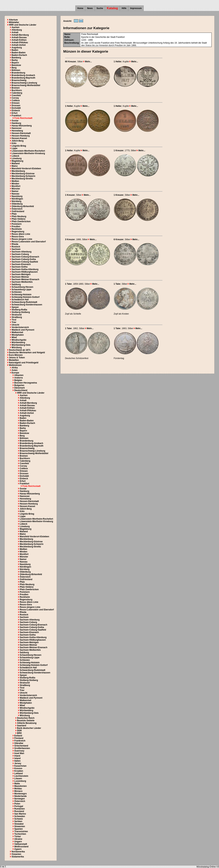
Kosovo (18, 768)
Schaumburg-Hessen (22, 287)
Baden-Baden (18, 53)
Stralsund (16, 315)
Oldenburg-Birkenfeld (23, 206)
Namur (15, 191)
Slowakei (19, 824)
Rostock (16, 247)
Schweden (20, 816)
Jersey (18, 763)
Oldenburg (17, 204)
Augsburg (17, 48)
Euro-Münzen (16, 355)
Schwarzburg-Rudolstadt (24, 302)
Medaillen (14, 360)
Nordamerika (18, 852)
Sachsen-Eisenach (21, 264)
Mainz (15, 166)
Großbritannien (22, 748)
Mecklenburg (18, 171)
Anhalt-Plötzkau (20, 42)
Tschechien (20, 834)
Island (17, 758)
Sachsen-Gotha (19, 267)
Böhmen (16, 70)
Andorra (18, 378)
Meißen (15, 181)
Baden (15, 50)
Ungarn (18, 842)
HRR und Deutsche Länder (23, 25)
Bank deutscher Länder (29, 728)
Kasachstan (20, 766)
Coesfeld (16, 95)
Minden (15, 184)
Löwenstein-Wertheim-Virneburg (28, 153)
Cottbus (16, 100)
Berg (14, 68)
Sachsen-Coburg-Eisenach (25, 257)
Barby (15, 60)
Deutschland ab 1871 (20, 350)
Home (80, 8)
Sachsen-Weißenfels (22, 282)
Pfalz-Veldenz (18, 219)
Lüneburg (16, 158)
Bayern (15, 63)
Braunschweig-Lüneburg (24, 83)
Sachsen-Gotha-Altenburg (25, 269)
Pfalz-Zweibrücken (21, 221)
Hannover (16, 128)
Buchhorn (17, 90)
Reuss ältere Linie (21, 234)
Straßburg (17, 317)
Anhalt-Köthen (19, 40)
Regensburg (18, 232)
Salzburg (16, 284)
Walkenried (17, 332)
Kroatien (19, 771)
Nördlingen (17, 199)
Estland (18, 736)
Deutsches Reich (26, 718)
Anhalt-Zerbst (19, 45)
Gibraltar (19, 743)
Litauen (18, 779)
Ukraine (18, 839)
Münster (16, 189)
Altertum (13, 20)
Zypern (18, 849)
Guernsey (19, 751)
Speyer (15, 307)
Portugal (19, 806)
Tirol (14, 320)
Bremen (16, 88)
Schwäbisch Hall (20, 300)
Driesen (16, 103)
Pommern (16, 224)
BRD (19, 733)
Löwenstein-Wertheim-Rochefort (28, 151)
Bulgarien (19, 385)
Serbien (18, 821)
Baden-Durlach (19, 55)
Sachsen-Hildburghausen (25, 272)
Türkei (17, 836)
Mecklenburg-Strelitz (22, 179)
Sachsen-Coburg (20, 254)
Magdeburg (17, 161)
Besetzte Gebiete (26, 721)
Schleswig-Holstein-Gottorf (26, 297)
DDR (19, 731)
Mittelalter (14, 22)
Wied (14, 337)
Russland (19, 811)
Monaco (18, 791)
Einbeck (16, 111)
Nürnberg (16, 201)
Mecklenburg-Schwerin (23, 176)
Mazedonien (20, 786)
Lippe (14, 148)
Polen (17, 804)
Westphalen (18, 335)
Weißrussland (21, 847)
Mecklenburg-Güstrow (23, 174)
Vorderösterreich (20, 327)
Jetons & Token (17, 358)
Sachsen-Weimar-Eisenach (25, 279)
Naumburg (17, 196)
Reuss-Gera (18, 237)
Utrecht (15, 325)
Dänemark (19, 388)
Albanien (19, 375)
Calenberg (17, 93)
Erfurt (15, 113)
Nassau (15, 194)
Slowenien (20, 826)
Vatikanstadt (21, 844)
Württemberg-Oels (21, 345)
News (90, 8)
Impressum (136, 8)
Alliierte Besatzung (27, 723)
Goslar (15, 121)
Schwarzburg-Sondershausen (27, 305)
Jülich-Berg (17, 141)
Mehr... (88, 62)
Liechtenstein (21, 776)
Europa (15, 373)
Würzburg (17, 347)
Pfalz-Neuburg (19, 216)
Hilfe (124, 8)
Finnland (19, 738)
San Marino (20, 814)
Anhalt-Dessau (19, 37)
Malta (17, 784)
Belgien (18, 380)
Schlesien (17, 292)
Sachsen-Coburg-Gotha (24, 259)
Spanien (18, 829)
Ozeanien (16, 854)
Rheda (15, 244)
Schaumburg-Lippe (21, 290)
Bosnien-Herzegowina (26, 383)
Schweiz (18, 819)
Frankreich (20, 741)
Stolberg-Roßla (19, 310)
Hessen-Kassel (19, 138)
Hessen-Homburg (21, 136)
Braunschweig (19, 80)
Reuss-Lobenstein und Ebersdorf (29, 242)
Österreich (17, 209)
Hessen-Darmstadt (21, 133)
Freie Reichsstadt (23, 118)
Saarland (22, 726)
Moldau (18, 789)
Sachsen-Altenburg (21, 252)
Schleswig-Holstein (21, 295)
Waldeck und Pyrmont (23, 330)
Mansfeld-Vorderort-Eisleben (26, 169)
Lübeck (15, 156)
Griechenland (21, 746)
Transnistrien (21, 831)
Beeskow (16, 65)
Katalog (112, 8)
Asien (15, 370)
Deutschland (21, 390)
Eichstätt (16, 108)
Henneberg (17, 131)
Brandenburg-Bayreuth (23, 78)
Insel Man (19, 753)
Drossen (16, 106)
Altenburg (17, 30)
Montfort (16, 186)
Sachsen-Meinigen (21, 274)
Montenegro (20, 794)
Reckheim (17, 229)
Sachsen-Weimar (20, 277)
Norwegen (19, 799)
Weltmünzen (15, 365)
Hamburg (16, 123)
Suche (100, 8)
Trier (14, 322)
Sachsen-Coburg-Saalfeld (25, 262)
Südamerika (18, 857)
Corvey (15, 98)
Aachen (15, 27)
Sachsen (16, 249)
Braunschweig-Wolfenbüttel (26, 85)
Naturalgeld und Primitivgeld (24, 363)
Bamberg (16, 58)
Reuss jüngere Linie (22, 239)
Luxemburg (20, 781)
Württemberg (18, 342)
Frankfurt (16, 116)
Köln (14, 143)
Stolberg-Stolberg (21, 312)
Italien (17, 761)
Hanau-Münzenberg (22, 126)
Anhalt (15, 32)
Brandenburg (18, 73)
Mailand (16, 163)
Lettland (18, 773)
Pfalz (14, 214)
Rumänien (19, 809)
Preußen (16, 226)
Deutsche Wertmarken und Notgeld (27, 353)
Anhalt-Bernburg (20, 35)
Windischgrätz (19, 340)
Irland (17, 756)
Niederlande (20, 796)
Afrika (15, 368)
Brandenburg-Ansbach (23, 75)
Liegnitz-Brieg (19, 146)
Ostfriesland (18, 211)
